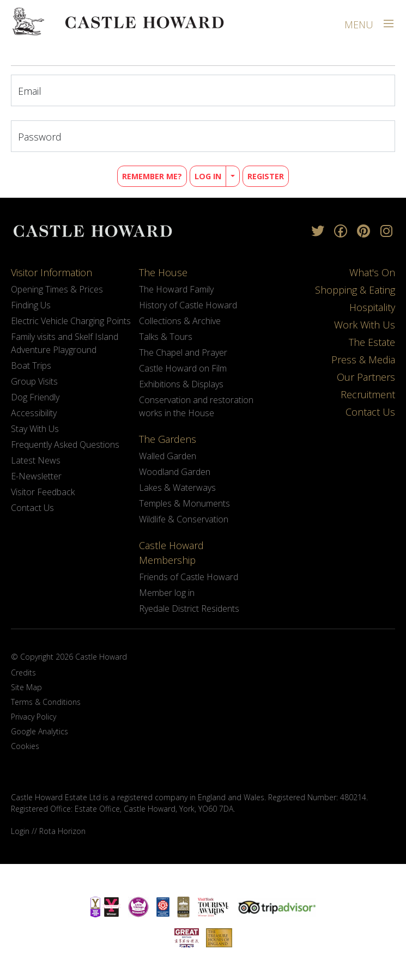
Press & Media (363, 360)
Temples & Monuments (184, 503)
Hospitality (372, 307)
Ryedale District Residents (189, 608)
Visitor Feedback (43, 492)
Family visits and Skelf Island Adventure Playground (65, 343)
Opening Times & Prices (57, 289)
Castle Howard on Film (183, 368)
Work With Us (365, 325)
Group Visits (34, 381)
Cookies (25, 746)
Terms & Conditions (46, 702)
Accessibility (34, 413)
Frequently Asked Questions (65, 445)
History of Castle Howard (188, 305)
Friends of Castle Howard (189, 577)
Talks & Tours (166, 337)
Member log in (167, 593)
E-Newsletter (36, 476)
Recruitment (368, 394)
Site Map (26, 687)
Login (20, 831)
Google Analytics (40, 731)
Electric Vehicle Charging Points (71, 321)
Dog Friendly (35, 397)
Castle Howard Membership (171, 553)
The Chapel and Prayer (183, 352)
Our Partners (366, 377)
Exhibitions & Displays (181, 384)
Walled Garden (168, 456)
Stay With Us (35, 429)
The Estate (372, 342)
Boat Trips (31, 366)
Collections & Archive (180, 321)
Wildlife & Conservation (184, 519)
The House (163, 272)
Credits (23, 672)
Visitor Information (51, 272)
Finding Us (31, 305)
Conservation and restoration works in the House (196, 406)
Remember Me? (152, 176)
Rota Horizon (62, 831)
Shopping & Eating (355, 290)
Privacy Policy (34, 717)
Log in (208, 176)
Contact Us (32, 508)
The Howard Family (176, 289)
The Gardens (168, 439)
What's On (372, 272)
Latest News (36, 460)
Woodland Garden (175, 472)
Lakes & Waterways (177, 488)
